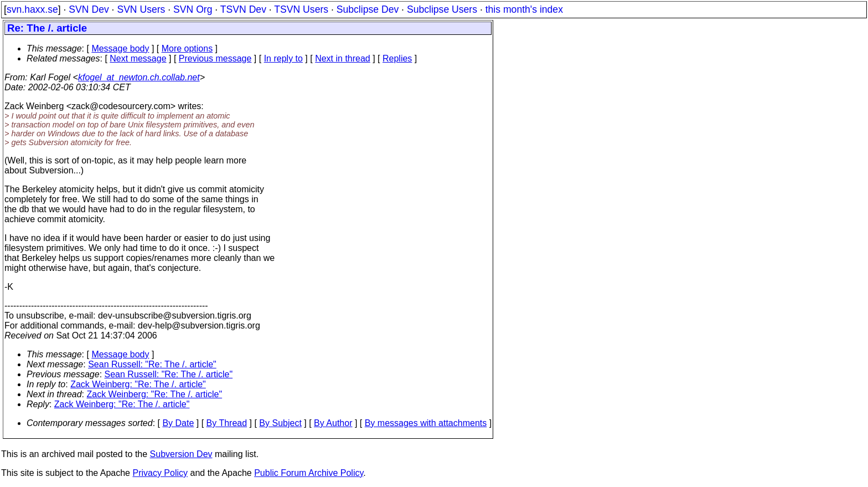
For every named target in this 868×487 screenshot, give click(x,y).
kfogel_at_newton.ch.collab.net (139, 77)
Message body (120, 48)
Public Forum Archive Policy (309, 473)
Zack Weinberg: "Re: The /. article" (138, 384)
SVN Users (141, 9)
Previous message (215, 58)
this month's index (524, 9)
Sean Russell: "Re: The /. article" (152, 364)
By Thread (227, 423)
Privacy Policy (160, 473)
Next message (138, 58)
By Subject (280, 423)
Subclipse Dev (368, 9)
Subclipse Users (442, 9)
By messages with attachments (426, 423)
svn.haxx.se (32, 9)
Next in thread (343, 58)
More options (187, 48)
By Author (333, 423)
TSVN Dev (243, 9)
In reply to (283, 58)
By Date (178, 423)
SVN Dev (89, 9)
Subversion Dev (181, 454)
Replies (397, 58)
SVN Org (193, 9)
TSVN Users (301, 9)
